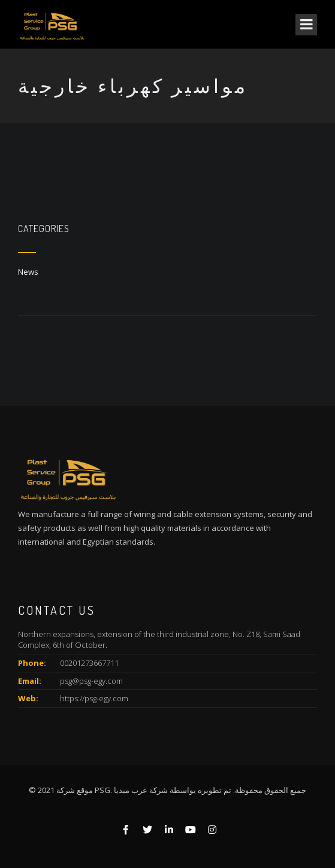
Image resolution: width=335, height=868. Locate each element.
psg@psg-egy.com (91, 681)
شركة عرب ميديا (141, 790)
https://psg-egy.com (94, 698)
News (28, 272)
